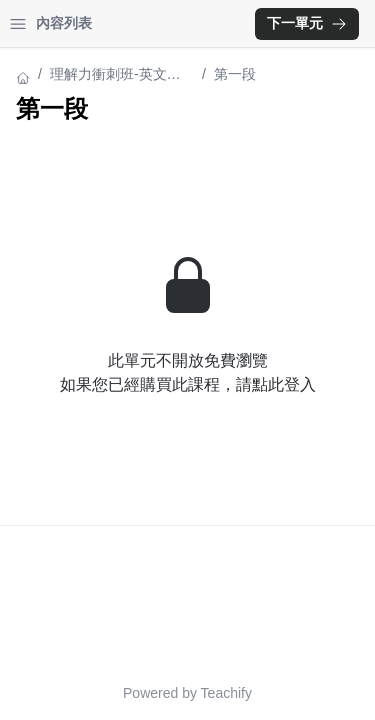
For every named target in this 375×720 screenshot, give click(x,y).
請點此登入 (276, 384)
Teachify (226, 693)
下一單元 (307, 23)
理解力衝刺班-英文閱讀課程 (115, 75)
